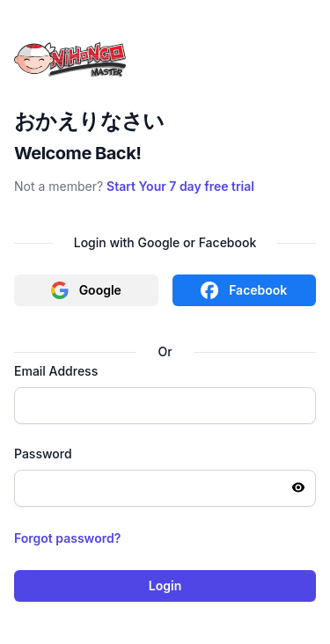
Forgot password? (67, 538)
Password (43, 454)
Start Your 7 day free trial (180, 186)
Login (165, 585)
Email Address (56, 371)
